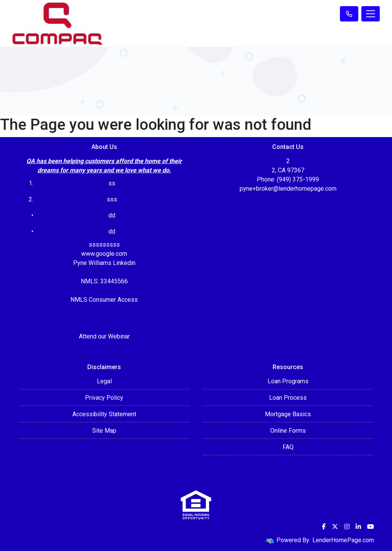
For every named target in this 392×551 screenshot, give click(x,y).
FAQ (288, 447)
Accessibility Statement (104, 414)
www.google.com (104, 254)
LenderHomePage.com (343, 540)
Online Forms (288, 431)
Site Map (104, 431)
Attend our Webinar (104, 336)
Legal (104, 381)
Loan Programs (288, 381)
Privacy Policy (104, 398)
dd (112, 231)
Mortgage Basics (288, 414)
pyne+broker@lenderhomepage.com (288, 189)
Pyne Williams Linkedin (104, 263)
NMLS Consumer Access (104, 300)
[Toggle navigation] (371, 14)
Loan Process (288, 398)
